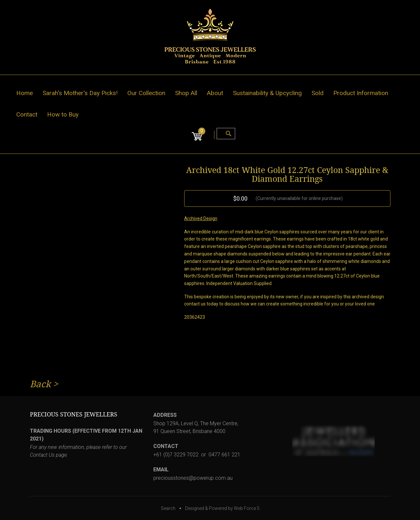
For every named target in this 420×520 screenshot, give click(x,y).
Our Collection (146, 93)
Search (168, 508)
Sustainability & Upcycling (267, 93)
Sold (318, 93)
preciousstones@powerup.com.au (193, 478)
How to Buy (63, 114)
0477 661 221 (224, 455)
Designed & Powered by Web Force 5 (222, 508)
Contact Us (42, 455)
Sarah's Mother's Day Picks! (80, 93)
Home (25, 93)
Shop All (186, 93)
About (215, 93)
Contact (27, 114)
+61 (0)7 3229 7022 (176, 455)
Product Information (361, 93)
